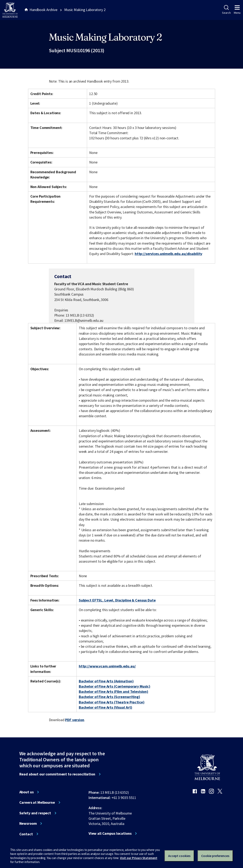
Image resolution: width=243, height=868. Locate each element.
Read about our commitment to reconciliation (57, 774)
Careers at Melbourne (37, 802)
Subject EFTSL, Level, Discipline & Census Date (117, 600)
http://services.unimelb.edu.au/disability (168, 254)
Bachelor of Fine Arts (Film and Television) (113, 692)
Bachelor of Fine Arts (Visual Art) (105, 707)
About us (27, 792)
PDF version (75, 720)
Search (226, 10)
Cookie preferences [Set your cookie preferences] (215, 856)
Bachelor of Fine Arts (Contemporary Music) (115, 686)
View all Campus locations (110, 833)
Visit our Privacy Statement (139, 858)
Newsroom (28, 823)
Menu (237, 10)
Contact (26, 834)
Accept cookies (179, 856)
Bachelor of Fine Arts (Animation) (106, 681)
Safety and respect (35, 813)
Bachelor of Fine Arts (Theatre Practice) (112, 702)
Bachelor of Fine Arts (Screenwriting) (109, 697)
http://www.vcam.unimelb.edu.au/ (107, 666)
